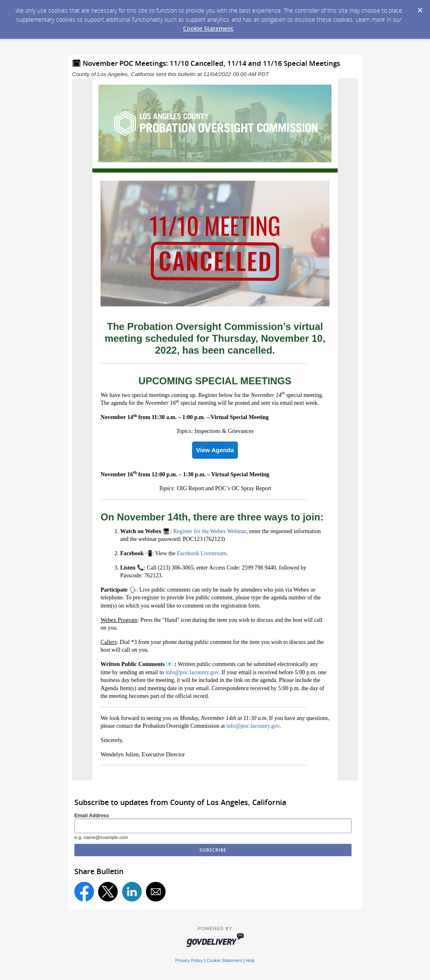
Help (250, 960)
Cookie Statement (208, 28)
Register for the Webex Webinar (210, 531)
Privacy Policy (189, 960)
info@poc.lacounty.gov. (193, 672)
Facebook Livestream (202, 553)
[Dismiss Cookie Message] (420, 8)
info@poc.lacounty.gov (253, 726)
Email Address (92, 816)
